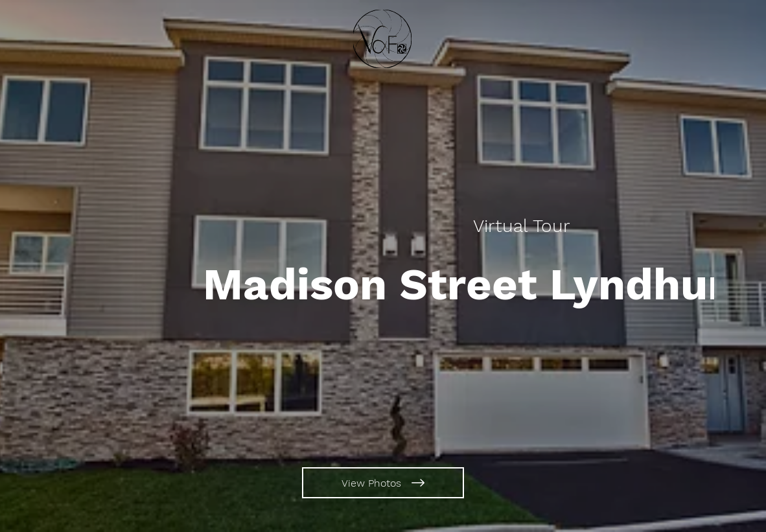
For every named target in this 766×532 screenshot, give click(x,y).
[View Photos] (383, 483)
